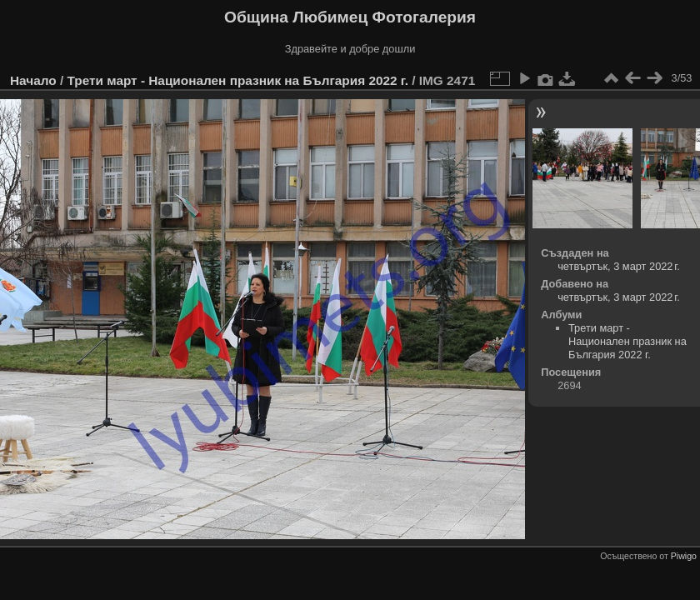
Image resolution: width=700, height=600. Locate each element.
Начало (33, 80)
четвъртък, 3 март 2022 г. (619, 266)
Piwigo (684, 556)
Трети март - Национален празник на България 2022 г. (237, 80)
